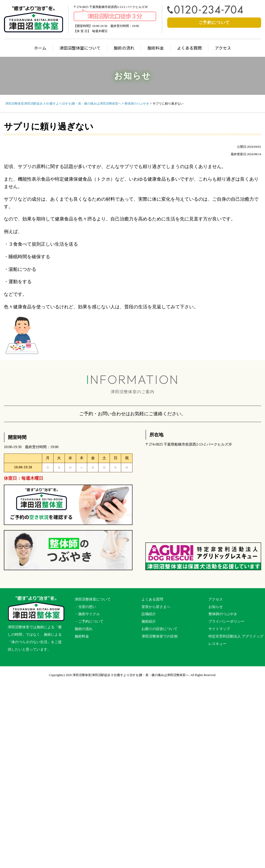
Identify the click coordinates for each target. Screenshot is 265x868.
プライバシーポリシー (226, 621)
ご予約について (214, 22)
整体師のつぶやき (223, 614)
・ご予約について (89, 621)
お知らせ (216, 607)
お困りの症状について (160, 629)
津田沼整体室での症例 (160, 636)
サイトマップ (219, 629)
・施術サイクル (87, 614)
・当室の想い (85, 607)
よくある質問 (189, 48)
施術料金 (156, 48)
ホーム (40, 48)
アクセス (223, 48)
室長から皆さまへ (156, 607)
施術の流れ (124, 48)
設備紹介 (149, 614)
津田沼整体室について (80, 48)
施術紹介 (149, 621)
